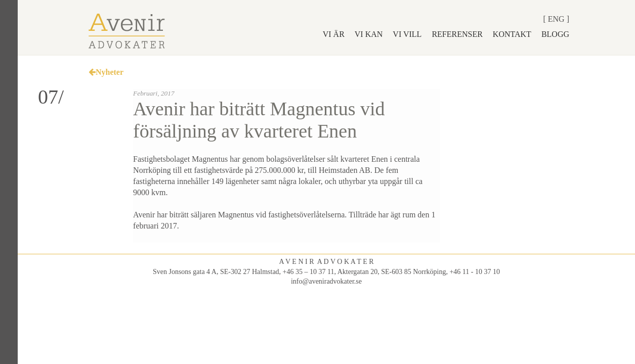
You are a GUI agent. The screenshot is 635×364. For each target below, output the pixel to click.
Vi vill (407, 34)
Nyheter (106, 72)
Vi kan (369, 34)
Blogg (555, 34)
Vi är (334, 34)
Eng (556, 19)
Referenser (457, 34)
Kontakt (512, 34)
